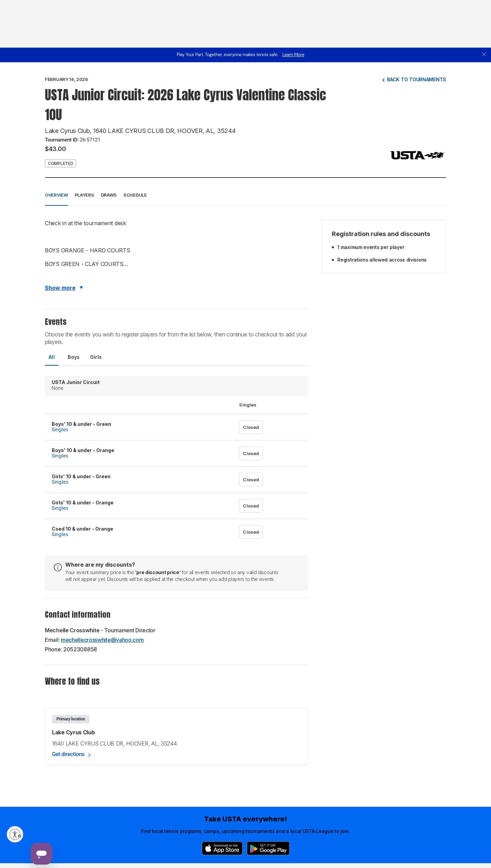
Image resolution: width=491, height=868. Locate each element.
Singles (60, 429)
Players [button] (84, 195)
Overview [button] (56, 195)
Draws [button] (109, 195)
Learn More (293, 55)
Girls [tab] (96, 357)
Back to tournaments (417, 79)
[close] (484, 55)
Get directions (68, 754)
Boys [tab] (74, 357)
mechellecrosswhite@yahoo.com (102, 640)
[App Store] (222, 848)
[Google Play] (268, 848)
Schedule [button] (135, 195)
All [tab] (52, 357)
